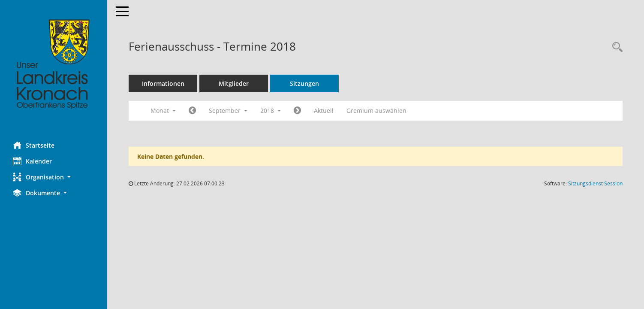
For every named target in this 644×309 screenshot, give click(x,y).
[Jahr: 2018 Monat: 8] (192, 111)
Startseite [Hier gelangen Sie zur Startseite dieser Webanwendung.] (34, 145)
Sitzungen (304, 83)
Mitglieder (234, 83)
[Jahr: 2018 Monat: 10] (297, 111)
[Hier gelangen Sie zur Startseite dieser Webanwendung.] (54, 64)
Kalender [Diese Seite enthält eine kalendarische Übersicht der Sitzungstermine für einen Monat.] (32, 161)
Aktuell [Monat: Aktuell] (324, 111)
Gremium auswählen (376, 111)
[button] (54, 177)
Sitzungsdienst (595, 183)
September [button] (228, 111)
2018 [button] (271, 111)
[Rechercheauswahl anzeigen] (615, 47)
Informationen (163, 83)
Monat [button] (163, 111)
